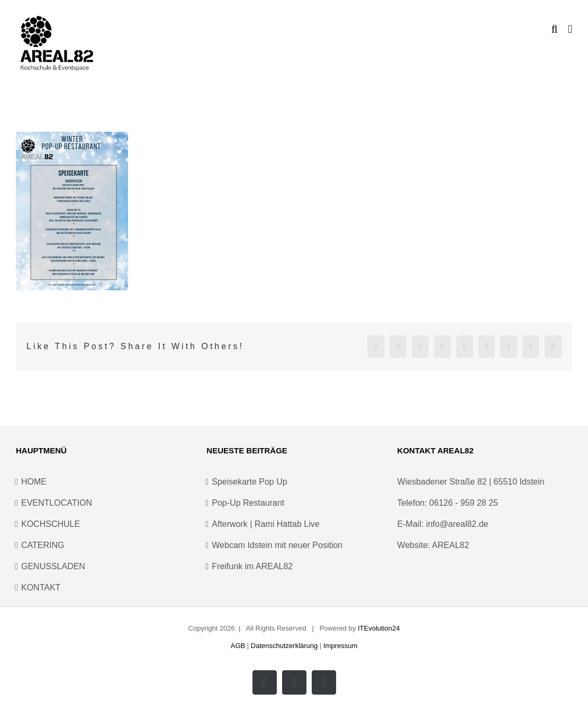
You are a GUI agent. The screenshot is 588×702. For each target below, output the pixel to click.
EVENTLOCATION (57, 503)
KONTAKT (41, 587)
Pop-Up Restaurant (248, 503)
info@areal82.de (457, 524)
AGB (238, 646)
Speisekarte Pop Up (249, 482)
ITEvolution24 (379, 628)
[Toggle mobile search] (555, 29)
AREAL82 (450, 545)
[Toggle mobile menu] (570, 29)
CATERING (43, 545)
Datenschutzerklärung (284, 646)
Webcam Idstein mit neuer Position (277, 545)
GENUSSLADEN (53, 566)
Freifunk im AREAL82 (252, 566)
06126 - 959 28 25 (464, 503)
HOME (34, 482)
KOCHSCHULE (51, 524)
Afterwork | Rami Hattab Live (265, 524)
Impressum (340, 646)
